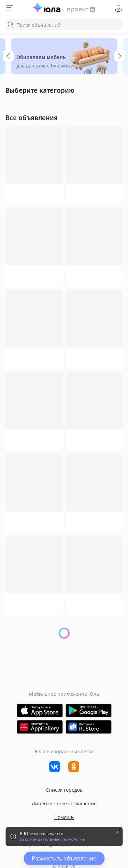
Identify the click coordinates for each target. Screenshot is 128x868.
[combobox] (64, 25)
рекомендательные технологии (53, 839)
